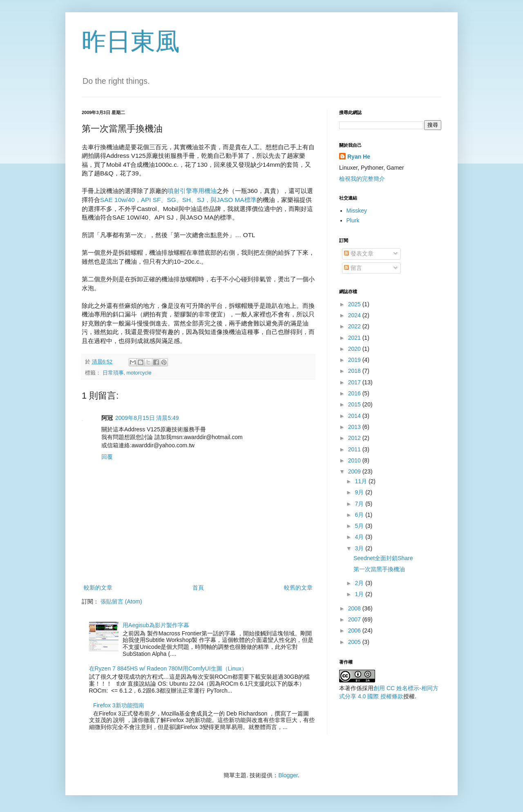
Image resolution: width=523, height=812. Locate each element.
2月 (360, 583)
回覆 (107, 457)
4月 (360, 537)
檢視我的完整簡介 (362, 179)
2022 (355, 326)
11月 (361, 481)
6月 (360, 515)
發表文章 (359, 253)
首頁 (198, 588)
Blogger (288, 775)
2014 (355, 416)
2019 (355, 360)
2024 (355, 315)
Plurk (353, 220)
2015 (355, 404)
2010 (355, 460)
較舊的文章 (298, 588)
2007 (355, 619)
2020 (355, 349)
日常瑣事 (113, 373)
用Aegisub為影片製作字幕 (156, 625)
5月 (360, 526)
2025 (355, 304)
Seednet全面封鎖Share (383, 558)
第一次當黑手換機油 (379, 569)
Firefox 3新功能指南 (118, 705)
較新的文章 (98, 588)
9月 (360, 492)
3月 (360, 548)
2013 (355, 427)
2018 (355, 371)
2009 (355, 471)
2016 (355, 393)
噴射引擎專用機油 (192, 191)
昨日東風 (131, 41)
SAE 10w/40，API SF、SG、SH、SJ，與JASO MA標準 (178, 200)
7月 (360, 504)
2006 (355, 630)
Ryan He (359, 157)
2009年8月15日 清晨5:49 (147, 418)
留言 (353, 268)
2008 (355, 608)
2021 (355, 338)
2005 (355, 642)
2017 (355, 382)
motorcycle (139, 373)
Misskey (357, 211)
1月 (360, 594)
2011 (355, 449)
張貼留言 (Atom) (121, 601)
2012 (355, 438)
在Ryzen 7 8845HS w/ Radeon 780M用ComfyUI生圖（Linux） (168, 668)
